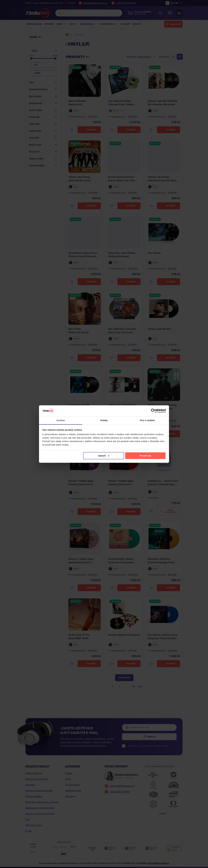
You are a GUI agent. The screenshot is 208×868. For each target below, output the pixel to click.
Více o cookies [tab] (147, 420)
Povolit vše (145, 456)
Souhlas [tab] (61, 420)
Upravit (104, 456)
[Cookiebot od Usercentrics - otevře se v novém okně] (153, 411)
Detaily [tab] (104, 420)
